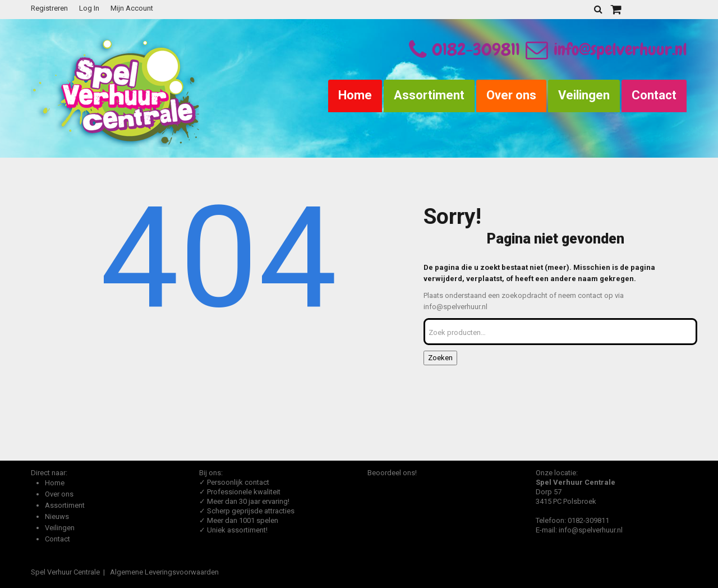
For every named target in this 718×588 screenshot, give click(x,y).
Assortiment (429, 95)
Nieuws (57, 516)
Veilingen (584, 95)
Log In (89, 8)
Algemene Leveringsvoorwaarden (164, 572)
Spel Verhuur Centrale (65, 572)
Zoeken (440, 358)
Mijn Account (132, 8)
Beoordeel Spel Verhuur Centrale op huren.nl (412, 522)
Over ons (511, 95)
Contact (654, 95)
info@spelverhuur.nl (606, 49)
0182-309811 (476, 49)
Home (355, 95)
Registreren (49, 8)
